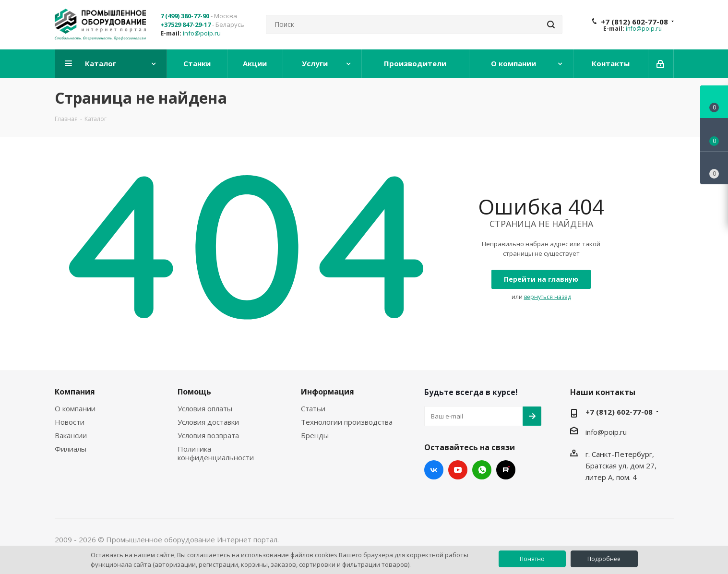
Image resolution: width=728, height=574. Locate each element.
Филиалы (71, 449)
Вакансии (71, 435)
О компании (75, 408)
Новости (70, 422)
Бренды (315, 435)
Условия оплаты (205, 408)
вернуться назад (548, 297)
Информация (328, 392)
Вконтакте (434, 470)
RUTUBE (506, 470)
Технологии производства (347, 422)
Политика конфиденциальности (216, 453)
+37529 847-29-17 (185, 24)
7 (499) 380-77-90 (185, 16)
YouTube (458, 470)
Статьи (313, 408)
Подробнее (604, 559)
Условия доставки (208, 422)
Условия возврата (208, 435)
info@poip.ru (202, 33)
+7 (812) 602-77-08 (634, 22)
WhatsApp (482, 470)
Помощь (194, 392)
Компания (75, 392)
